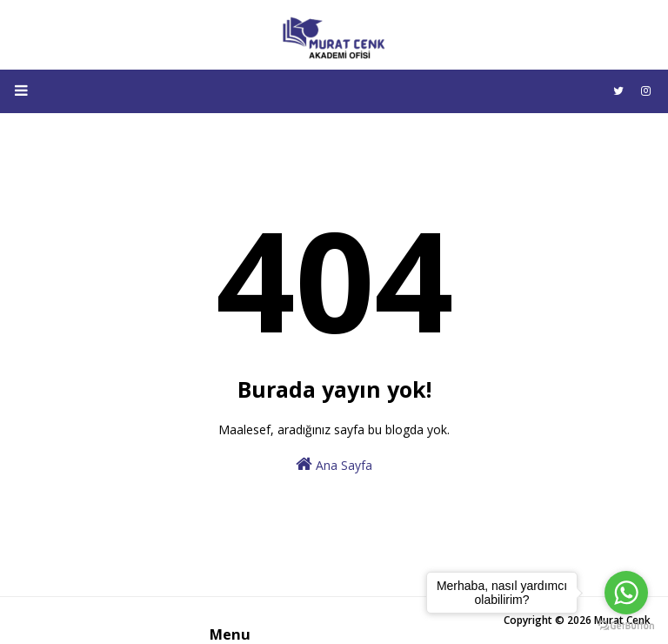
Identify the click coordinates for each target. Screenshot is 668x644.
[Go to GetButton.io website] (626, 626)
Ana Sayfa (334, 464)
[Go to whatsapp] (626, 593)
